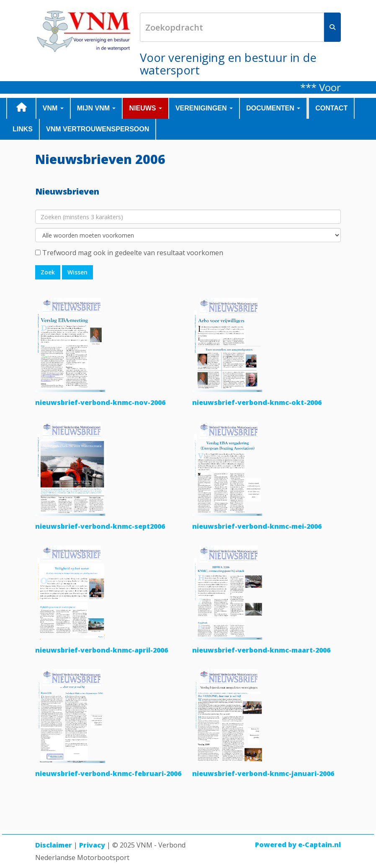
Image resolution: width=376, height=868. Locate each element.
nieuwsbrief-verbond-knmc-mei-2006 (257, 526)
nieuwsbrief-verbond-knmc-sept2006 (100, 526)
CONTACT (331, 108)
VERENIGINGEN (204, 108)
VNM (53, 108)
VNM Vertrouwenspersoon (98, 129)
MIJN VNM (97, 108)
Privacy (92, 845)
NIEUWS (145, 108)
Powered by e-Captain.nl (298, 845)
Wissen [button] (77, 272)
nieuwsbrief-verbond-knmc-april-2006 (102, 650)
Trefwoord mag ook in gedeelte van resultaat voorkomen (133, 253)
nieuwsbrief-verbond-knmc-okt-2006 (257, 402)
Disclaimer (54, 845)
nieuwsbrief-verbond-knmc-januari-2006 (263, 773)
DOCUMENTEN (273, 108)
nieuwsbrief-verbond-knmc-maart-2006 (261, 650)
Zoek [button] (48, 272)
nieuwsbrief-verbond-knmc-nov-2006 (100, 402)
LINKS (23, 129)
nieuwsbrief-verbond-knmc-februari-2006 (108, 773)
